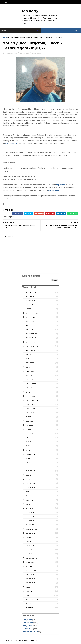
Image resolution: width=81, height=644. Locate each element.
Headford (30, 488)
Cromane (30, 426)
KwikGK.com (13, 641)
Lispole (29, 542)
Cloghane (30, 417)
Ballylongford (33, 347)
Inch (28, 492)
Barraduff (31, 355)
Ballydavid (31, 322)
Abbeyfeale (31, 297)
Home (5, 38)
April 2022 (28, 629)
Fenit (28, 459)
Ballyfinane (31, 338)
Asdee (28, 309)
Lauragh (30, 538)
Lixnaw (29, 554)
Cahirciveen (31, 388)
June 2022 (28, 623)
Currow (29, 434)
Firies (28, 467)
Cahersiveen (31, 384)
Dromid (29, 442)
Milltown (30, 563)
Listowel (30, 550)
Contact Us (54, 191)
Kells (28, 496)
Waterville (31, 608)
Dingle (29, 438)
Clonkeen (30, 421)
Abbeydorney (32, 293)
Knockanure (31, 529)
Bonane (29, 367)
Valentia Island (32, 600)
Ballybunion (31, 318)
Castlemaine (31, 409)
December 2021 (31, 632)
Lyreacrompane (33, 558)
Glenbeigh (30, 471)
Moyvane (30, 567)
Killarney (30, 513)
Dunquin (29, 450)
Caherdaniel (31, 380)
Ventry (29, 604)
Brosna (29, 376)
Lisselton (30, 546)
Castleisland (31, 405)
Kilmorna (30, 521)
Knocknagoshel (33, 533)
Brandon (30, 372)
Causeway (30, 413)
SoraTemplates (31, 641)
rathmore (30, 575)
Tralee (29, 596)
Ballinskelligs (32, 313)
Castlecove (31, 397)
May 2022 (28, 626)
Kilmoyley (30, 525)
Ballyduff (30, 330)
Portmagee (31, 571)
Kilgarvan (30, 509)
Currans (29, 430)
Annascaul (30, 301)
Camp (28, 392)
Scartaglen (31, 579)
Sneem (28, 587)
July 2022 (28, 620)
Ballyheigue (31, 342)
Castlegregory (13, 38)
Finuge (29, 463)
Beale (28, 359)
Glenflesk (30, 480)
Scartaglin (31, 583)
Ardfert (29, 305)
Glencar (29, 475)
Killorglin (30, 517)
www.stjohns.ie (11, 144)
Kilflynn (29, 504)
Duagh (29, 446)
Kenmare (30, 500)
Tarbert (29, 592)
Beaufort (30, 363)
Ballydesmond (32, 326)
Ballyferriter (32, 334)
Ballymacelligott (34, 351)
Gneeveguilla (32, 484)
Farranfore (31, 455)
